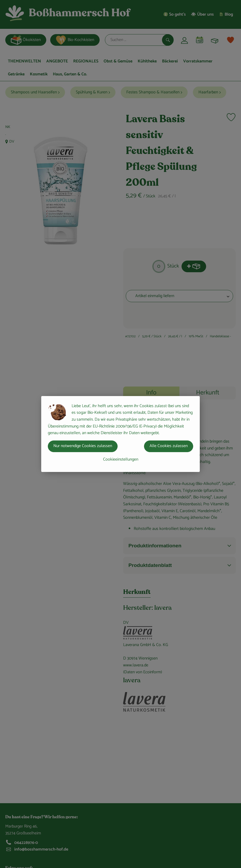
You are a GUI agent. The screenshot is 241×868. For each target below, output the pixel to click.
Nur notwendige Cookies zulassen (83, 446)
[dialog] (121, 434)
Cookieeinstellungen (121, 459)
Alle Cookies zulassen (169, 446)
